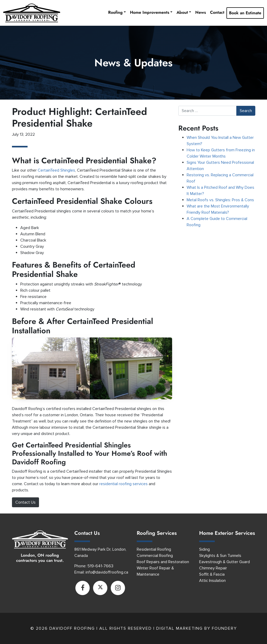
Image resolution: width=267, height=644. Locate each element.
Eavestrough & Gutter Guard (224, 562)
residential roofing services (123, 484)
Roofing (115, 12)
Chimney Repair (213, 568)
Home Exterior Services (227, 533)
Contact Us (25, 502)
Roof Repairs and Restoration (163, 562)
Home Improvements (150, 12)
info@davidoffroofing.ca (107, 572)
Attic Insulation (212, 581)
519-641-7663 (100, 566)
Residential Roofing (154, 549)
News (201, 12)
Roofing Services (157, 533)
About (182, 12)
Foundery (224, 628)
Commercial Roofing (155, 556)
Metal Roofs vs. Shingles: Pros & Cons (221, 200)
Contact (217, 12)
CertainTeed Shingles (56, 170)
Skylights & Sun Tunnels (220, 556)
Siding (204, 549)
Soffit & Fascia (212, 574)
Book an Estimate (245, 13)
